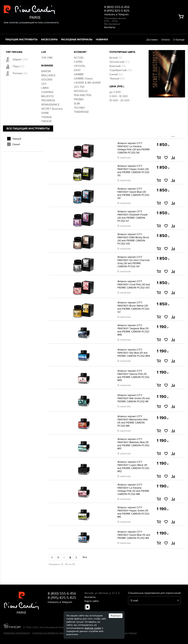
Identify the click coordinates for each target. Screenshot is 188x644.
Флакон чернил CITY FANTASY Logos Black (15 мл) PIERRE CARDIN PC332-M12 (134, 467)
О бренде (179, 40)
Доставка (152, 40)
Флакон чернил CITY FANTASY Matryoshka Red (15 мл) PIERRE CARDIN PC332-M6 (133, 421)
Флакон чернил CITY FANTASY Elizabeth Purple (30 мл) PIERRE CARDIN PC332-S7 (133, 216)
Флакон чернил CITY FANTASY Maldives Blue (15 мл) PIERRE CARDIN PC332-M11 (134, 444)
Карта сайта (92, 601)
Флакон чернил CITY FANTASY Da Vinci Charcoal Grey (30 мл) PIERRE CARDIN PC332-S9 (133, 262)
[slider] (8, 67)
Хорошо (116, 616)
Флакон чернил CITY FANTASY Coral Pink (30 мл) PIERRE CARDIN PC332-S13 (134, 284)
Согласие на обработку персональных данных (59, 633)
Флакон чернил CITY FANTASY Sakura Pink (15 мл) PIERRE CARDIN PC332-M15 (134, 376)
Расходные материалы (77, 40)
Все (85, 80)
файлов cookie (93, 628)
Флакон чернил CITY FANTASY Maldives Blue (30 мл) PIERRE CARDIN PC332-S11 (134, 102)
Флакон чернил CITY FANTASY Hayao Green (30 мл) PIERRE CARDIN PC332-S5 (134, 171)
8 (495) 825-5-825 (117, 11)
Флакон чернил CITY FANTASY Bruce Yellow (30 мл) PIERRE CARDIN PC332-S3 (134, 307)
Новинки (102, 40)
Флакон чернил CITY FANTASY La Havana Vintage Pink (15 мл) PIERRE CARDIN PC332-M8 (133, 489)
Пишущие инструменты (21, 40)
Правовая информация (17, 633)
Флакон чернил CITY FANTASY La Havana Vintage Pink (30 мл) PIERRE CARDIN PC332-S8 (134, 148)
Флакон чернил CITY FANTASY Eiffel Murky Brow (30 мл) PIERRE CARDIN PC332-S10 (133, 239)
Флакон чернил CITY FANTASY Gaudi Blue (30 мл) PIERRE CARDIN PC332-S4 (134, 193)
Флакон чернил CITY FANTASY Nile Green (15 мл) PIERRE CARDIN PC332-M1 (134, 398)
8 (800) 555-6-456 (117, 7)
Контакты (110, 27)
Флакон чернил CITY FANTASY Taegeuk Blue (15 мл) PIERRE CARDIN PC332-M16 (134, 330)
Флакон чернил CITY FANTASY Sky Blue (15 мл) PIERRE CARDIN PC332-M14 (134, 353)
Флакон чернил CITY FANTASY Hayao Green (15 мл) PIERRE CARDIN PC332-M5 (134, 512)
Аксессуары (49, 40)
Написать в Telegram (116, 14)
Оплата (165, 40)
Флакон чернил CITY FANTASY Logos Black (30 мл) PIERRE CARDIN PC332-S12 (134, 125)
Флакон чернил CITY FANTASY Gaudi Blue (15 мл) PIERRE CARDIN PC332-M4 (134, 535)
